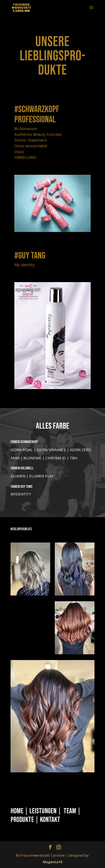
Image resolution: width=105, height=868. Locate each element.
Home (17, 811)
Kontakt (50, 820)
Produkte (22, 820)
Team (70, 811)
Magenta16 (52, 862)
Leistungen (43, 811)
